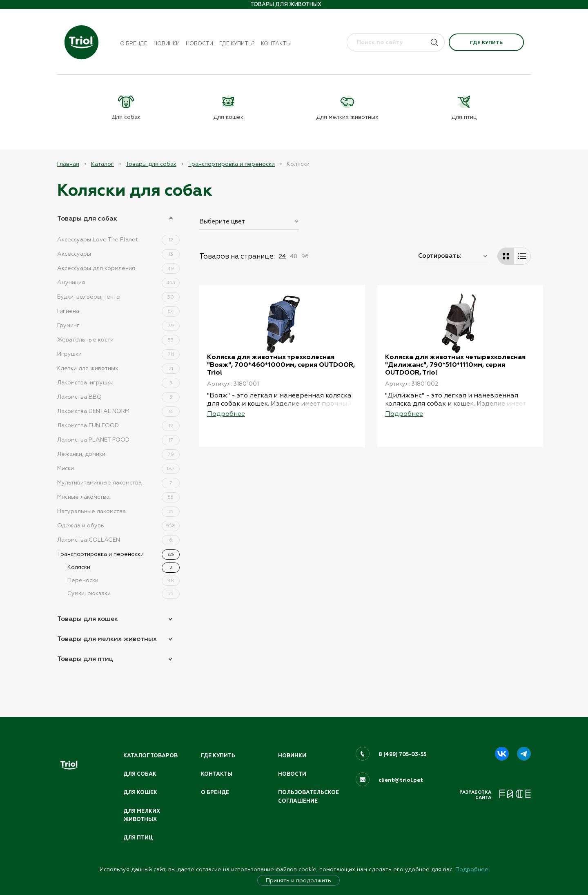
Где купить (486, 42)
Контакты (276, 44)
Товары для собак (151, 164)
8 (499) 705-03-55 (403, 754)
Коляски (124, 567)
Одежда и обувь (118, 525)
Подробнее (472, 869)
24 (282, 256)
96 (305, 256)
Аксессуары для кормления (118, 268)
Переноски (124, 580)
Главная (68, 164)
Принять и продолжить (298, 880)
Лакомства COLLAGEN (118, 540)
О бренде (134, 44)
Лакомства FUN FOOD (118, 425)
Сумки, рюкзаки (124, 593)
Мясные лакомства (118, 497)
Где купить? (237, 44)
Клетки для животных (118, 368)
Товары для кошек (88, 619)
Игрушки (118, 354)
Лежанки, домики (118, 454)
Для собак (140, 773)
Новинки (167, 44)
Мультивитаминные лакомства (118, 482)
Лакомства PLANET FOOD (118, 440)
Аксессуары (118, 254)
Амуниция (118, 282)
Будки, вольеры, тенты (118, 297)
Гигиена (118, 311)
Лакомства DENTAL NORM (118, 411)
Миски (118, 468)
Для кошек (140, 792)
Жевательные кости (118, 339)
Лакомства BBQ (118, 397)
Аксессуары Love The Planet (118, 239)
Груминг (118, 325)
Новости (199, 44)
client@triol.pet (401, 779)
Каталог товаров (151, 755)
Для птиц (138, 838)
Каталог (102, 164)
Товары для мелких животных (107, 639)
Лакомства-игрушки (118, 382)
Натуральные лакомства (118, 511)
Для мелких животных (142, 815)
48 (294, 256)
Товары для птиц (85, 659)
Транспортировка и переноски (232, 164)
